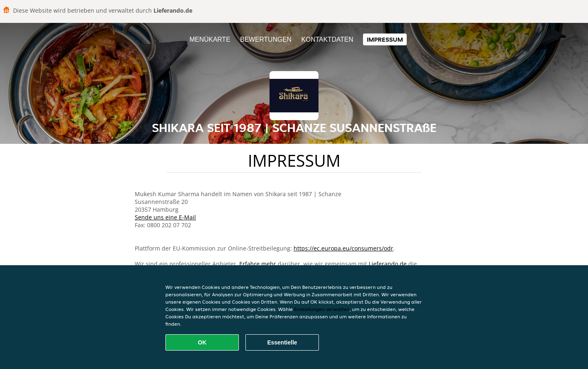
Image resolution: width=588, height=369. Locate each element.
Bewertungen (266, 39)
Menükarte (210, 39)
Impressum (385, 39)
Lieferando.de (388, 264)
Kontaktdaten (327, 39)
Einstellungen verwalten (322, 309)
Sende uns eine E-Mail (165, 217)
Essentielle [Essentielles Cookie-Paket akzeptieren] (282, 342)
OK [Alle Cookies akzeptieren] (202, 342)
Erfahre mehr (258, 264)
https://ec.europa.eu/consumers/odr (343, 248)
